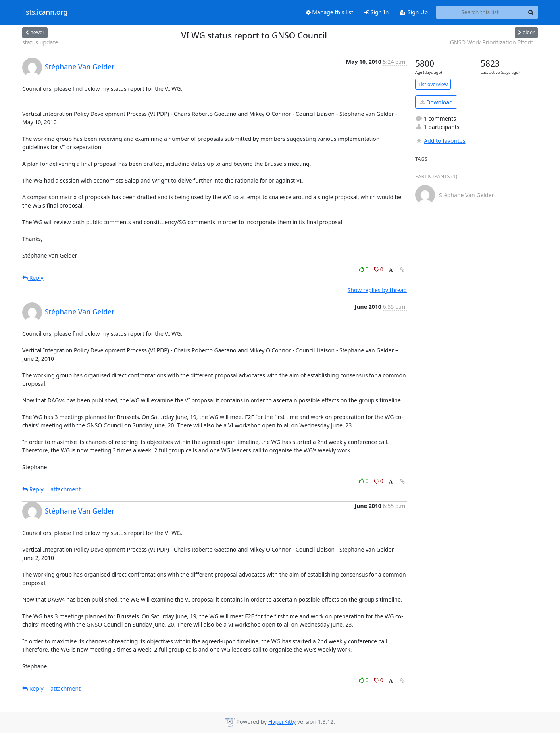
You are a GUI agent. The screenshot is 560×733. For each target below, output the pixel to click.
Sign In (376, 12)
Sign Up (414, 12)
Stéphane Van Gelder (80, 67)
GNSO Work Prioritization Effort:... (494, 42)
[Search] (531, 12)
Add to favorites (440, 141)
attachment (65, 489)
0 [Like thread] (365, 269)
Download (436, 102)
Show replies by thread (377, 290)
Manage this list (330, 12)
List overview (433, 84)
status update (40, 42)
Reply (33, 278)
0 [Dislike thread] (379, 269)
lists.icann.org (45, 12)
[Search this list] (480, 12)
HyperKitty (282, 722)
